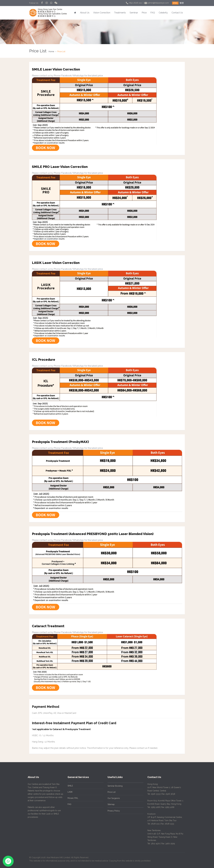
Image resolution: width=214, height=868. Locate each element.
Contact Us (177, 13)
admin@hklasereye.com (157, 3)
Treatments (120, 13)
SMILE (69, 786)
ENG (175, 3)
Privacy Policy (113, 811)
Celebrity (163, 13)
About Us (85, 13)
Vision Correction (102, 13)
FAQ (153, 13)
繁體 (182, 3)
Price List (110, 792)
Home (51, 51)
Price (144, 13)
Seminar (134, 13)
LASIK (69, 792)
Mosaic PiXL (72, 798)
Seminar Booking (114, 786)
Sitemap (110, 804)
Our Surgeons (113, 798)
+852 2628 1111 (134, 3)
